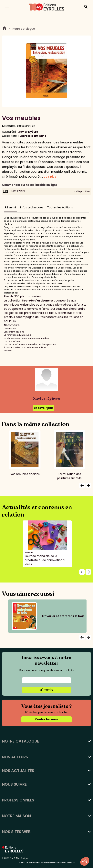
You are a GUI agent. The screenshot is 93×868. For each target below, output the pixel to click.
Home (4, 29)
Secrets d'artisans (33, 136)
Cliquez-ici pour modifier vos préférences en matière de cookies (47, 863)
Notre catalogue (24, 29)
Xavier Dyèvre (28, 132)
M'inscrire (46, 690)
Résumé (11, 207)
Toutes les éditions (60, 207)
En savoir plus (44, 408)
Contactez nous (47, 719)
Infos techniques (32, 207)
